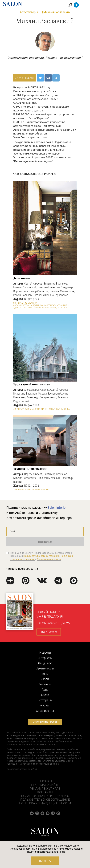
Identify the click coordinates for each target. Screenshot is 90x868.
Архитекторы (29, 12)
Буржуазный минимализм (32, 384)
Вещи (45, 674)
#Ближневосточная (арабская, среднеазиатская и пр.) (41, 305)
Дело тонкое (22, 278)
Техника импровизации (30, 469)
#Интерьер (19, 303)
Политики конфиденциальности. (47, 852)
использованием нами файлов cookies (33, 849)
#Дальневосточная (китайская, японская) (35, 308)
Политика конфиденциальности (45, 803)
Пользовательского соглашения (41, 556)
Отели (45, 695)
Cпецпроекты (45, 711)
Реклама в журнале (45, 789)
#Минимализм (32, 409)
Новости (45, 653)
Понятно (45, 861)
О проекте (45, 781)
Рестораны (45, 700)
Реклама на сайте (45, 785)
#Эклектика (31, 303)
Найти (71, 5)
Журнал (45, 705)
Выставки (45, 684)
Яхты (45, 690)
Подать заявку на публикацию (45, 796)
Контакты (45, 792)
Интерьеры (45, 658)
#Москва (65, 409)
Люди (45, 679)
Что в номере (49, 632)
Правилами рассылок (49, 559)
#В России (63, 308)
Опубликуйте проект (45, 722)
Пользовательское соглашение (45, 800)
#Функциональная (50, 409)
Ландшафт (45, 663)
